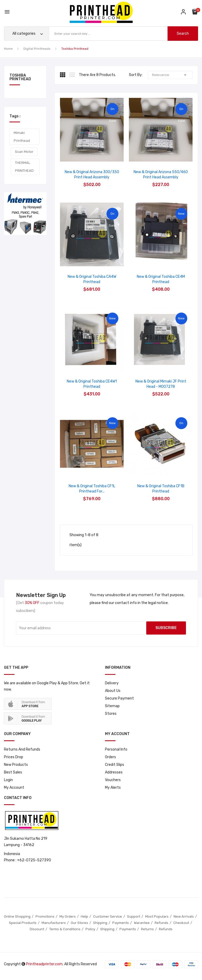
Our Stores (79, 923)
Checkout (181, 923)
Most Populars (157, 916)
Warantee (142, 923)
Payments (121, 923)
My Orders (68, 916)
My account (14, 788)
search (183, 34)
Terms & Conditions (65, 929)
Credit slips (115, 765)
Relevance (170, 75)
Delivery (112, 683)
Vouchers (113, 780)
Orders (110, 757)
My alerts (113, 788)
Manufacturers (54, 923)
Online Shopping (17, 916)
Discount (37, 929)
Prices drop (14, 757)
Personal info (116, 749)
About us (113, 691)
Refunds (161, 923)
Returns (147, 929)
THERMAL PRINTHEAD (24, 167)
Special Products (23, 923)
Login (8, 780)
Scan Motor (24, 152)
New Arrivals (184, 916)
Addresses (114, 772)
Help (84, 916)
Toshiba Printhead (20, 77)
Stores (111, 714)
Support (134, 916)
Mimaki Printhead (22, 137)
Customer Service (108, 916)
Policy (90, 929)
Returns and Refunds (22, 749)
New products (16, 765)
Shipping (100, 923)
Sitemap (112, 706)
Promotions (45, 916)
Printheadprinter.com (44, 964)
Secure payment (119, 698)
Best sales (13, 772)
